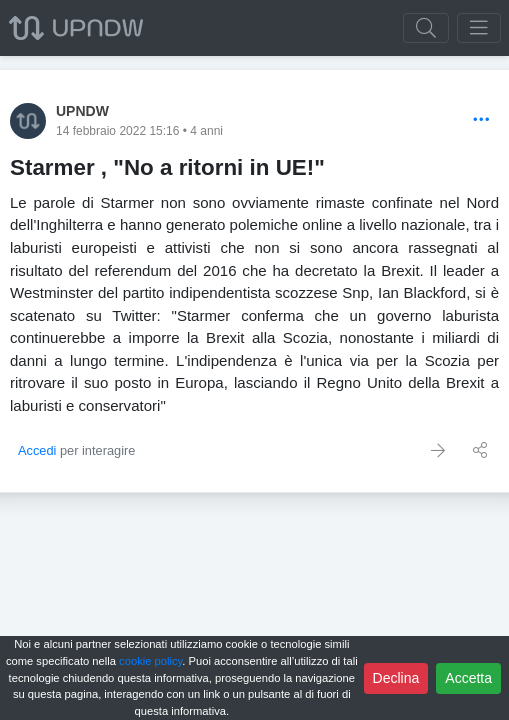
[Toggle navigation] (479, 28)
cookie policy (150, 661)
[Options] (481, 120)
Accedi (37, 450)
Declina (396, 678)
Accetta (468, 678)
